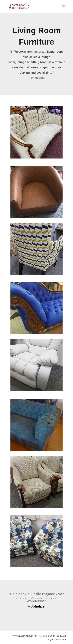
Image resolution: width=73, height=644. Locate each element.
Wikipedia (38, 78)
